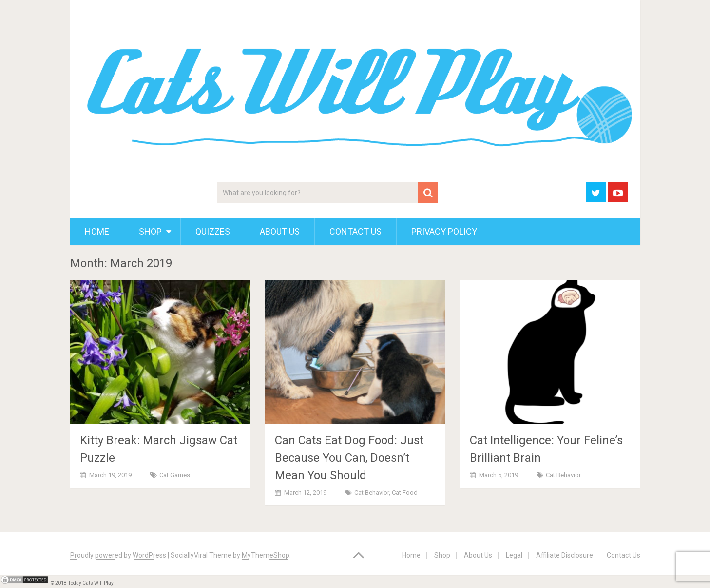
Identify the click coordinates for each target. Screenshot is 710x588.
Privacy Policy (444, 231)
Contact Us (355, 231)
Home (97, 231)
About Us (280, 231)
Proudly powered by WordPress (118, 555)
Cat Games (175, 475)
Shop (150, 231)
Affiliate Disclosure (565, 555)
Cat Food (405, 493)
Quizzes (213, 231)
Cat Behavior (372, 493)
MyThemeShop (266, 555)
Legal (514, 555)
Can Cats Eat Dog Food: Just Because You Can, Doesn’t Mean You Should (349, 458)
